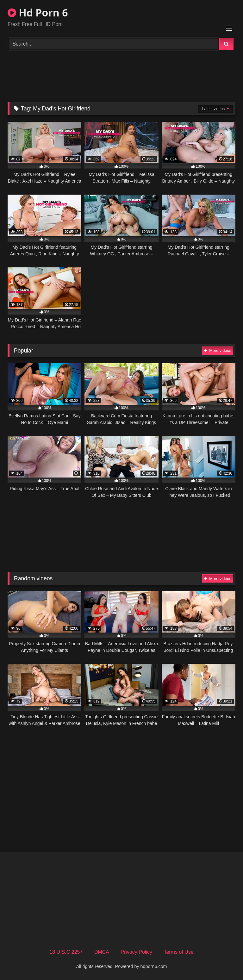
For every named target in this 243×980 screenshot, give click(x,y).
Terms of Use (178, 952)
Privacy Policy (136, 952)
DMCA (102, 952)
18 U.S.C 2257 (66, 952)
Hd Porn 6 (38, 12)
